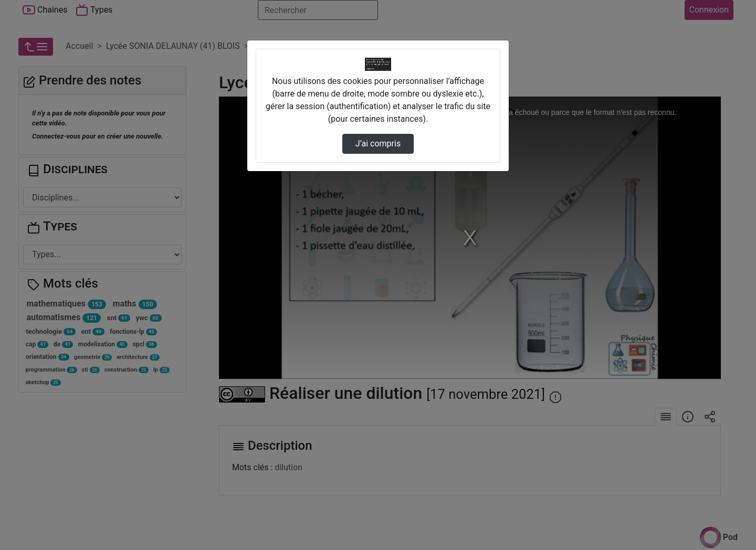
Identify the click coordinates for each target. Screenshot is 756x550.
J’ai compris (378, 144)
